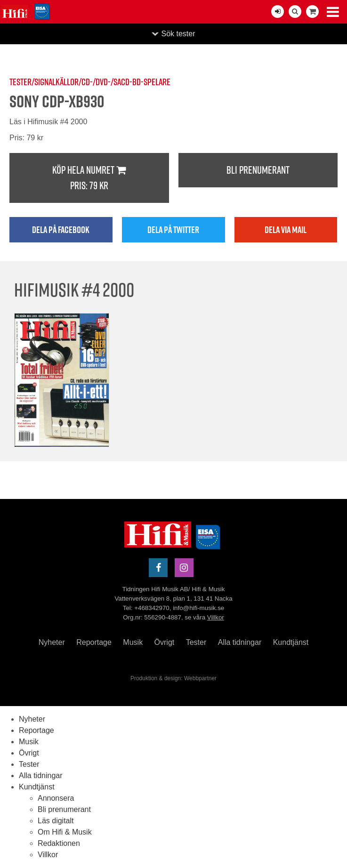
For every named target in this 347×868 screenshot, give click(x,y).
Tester (196, 642)
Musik (133, 642)
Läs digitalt (56, 821)
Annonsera (56, 798)
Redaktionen (59, 843)
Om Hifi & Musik (65, 832)
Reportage (94, 642)
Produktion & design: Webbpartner (173, 678)
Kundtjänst (291, 642)
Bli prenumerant (258, 170)
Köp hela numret (89, 178)
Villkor (216, 617)
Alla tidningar (240, 642)
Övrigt (165, 642)
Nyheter (52, 642)
